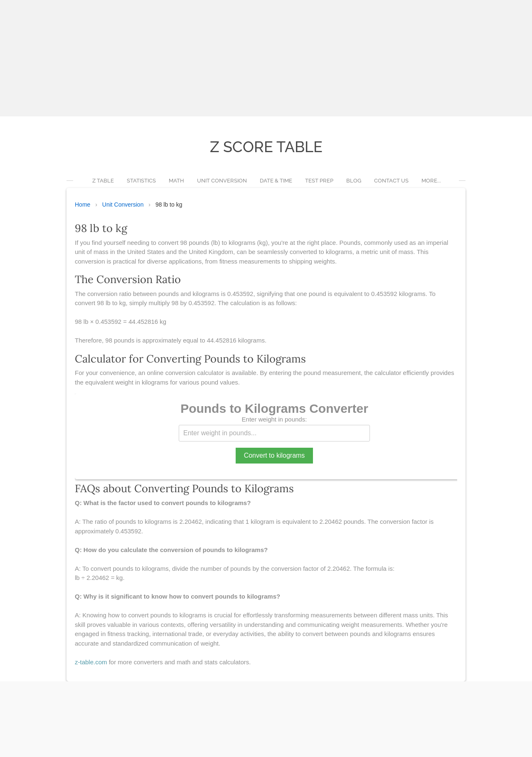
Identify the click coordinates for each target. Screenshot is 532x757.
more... (431, 181)
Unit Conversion (222, 181)
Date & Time (276, 181)
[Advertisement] (249, 58)
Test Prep (319, 181)
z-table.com (91, 662)
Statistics (141, 181)
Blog (354, 181)
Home (83, 205)
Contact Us (391, 181)
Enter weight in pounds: (275, 419)
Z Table (103, 181)
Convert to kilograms (275, 455)
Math (176, 181)
